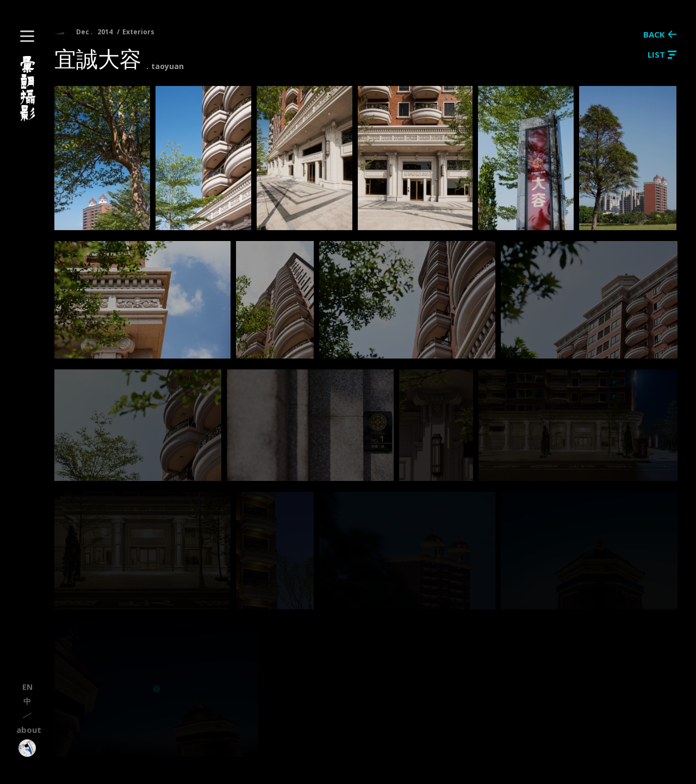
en (27, 687)
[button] (27, 36)
